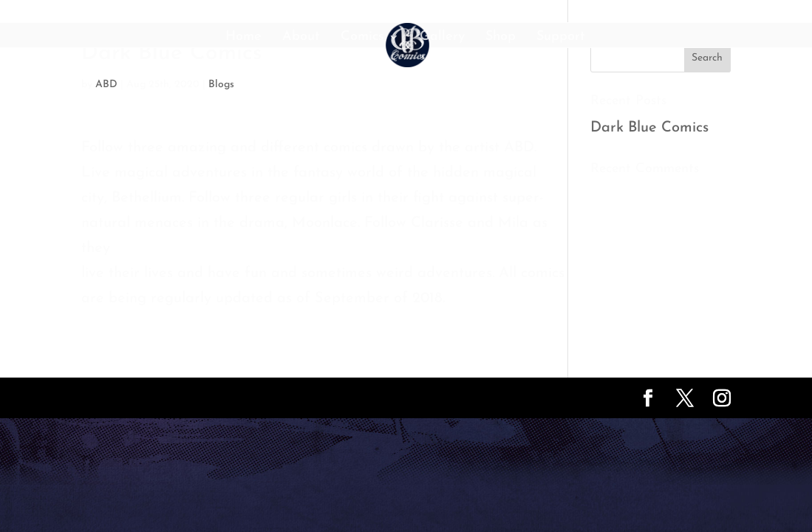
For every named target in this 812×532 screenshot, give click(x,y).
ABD (106, 85)
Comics (362, 38)
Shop (501, 38)
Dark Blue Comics (649, 128)
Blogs (221, 85)
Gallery (442, 38)
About (301, 38)
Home (243, 38)
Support (561, 38)
